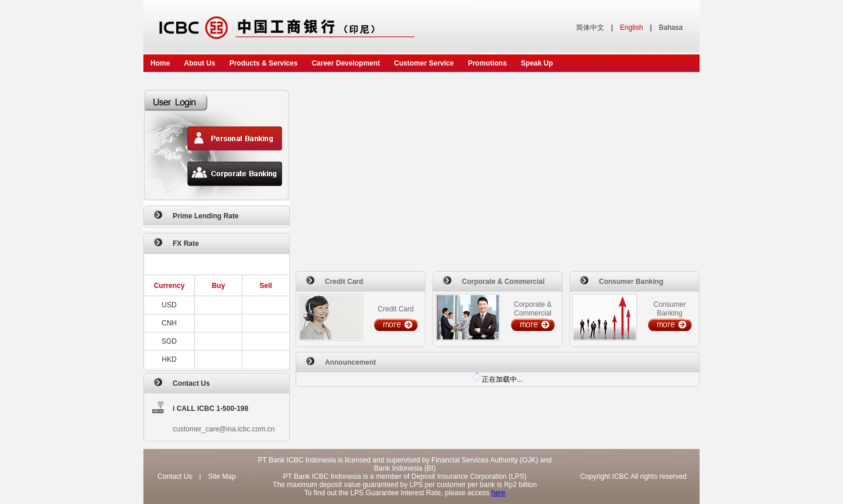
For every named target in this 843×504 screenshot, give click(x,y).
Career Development (346, 63)
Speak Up (537, 63)
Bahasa (671, 28)
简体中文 (590, 28)
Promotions (487, 63)
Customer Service (424, 63)
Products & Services (264, 63)
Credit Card (344, 282)
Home (160, 63)
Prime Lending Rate (206, 216)
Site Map (222, 476)
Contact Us (191, 383)
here (498, 493)
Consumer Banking (631, 282)
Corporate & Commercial (503, 282)
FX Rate (186, 244)
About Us (199, 63)
